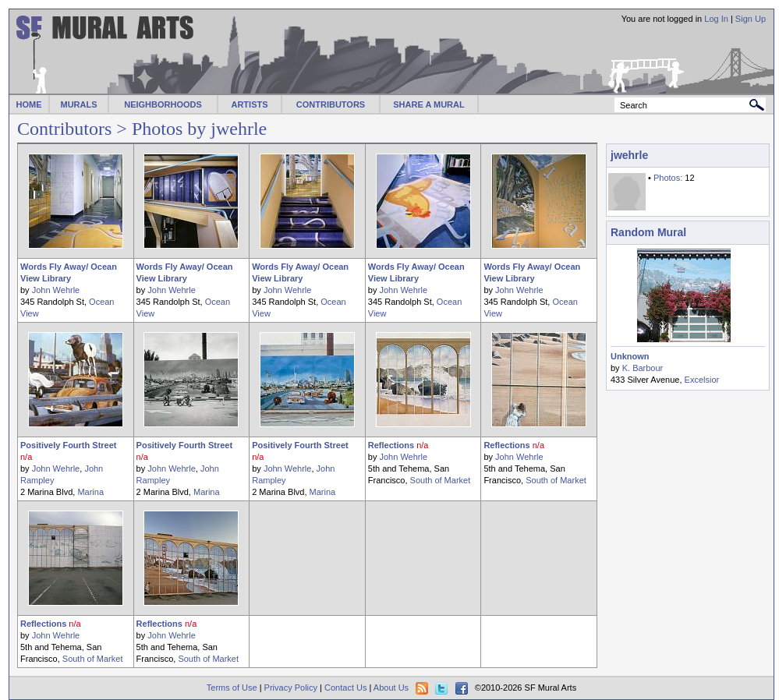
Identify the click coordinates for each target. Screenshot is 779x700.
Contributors (64, 129)
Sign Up (751, 19)
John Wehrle (56, 290)
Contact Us (345, 688)
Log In (716, 19)
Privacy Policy (291, 688)
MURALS (78, 104)
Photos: (668, 178)
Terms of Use (232, 688)
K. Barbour (643, 368)
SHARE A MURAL (428, 104)
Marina (90, 492)
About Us (391, 688)
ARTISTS (249, 104)
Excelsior (702, 380)
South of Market (441, 480)
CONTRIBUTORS (331, 104)
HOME (29, 104)
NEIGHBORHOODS (163, 104)
